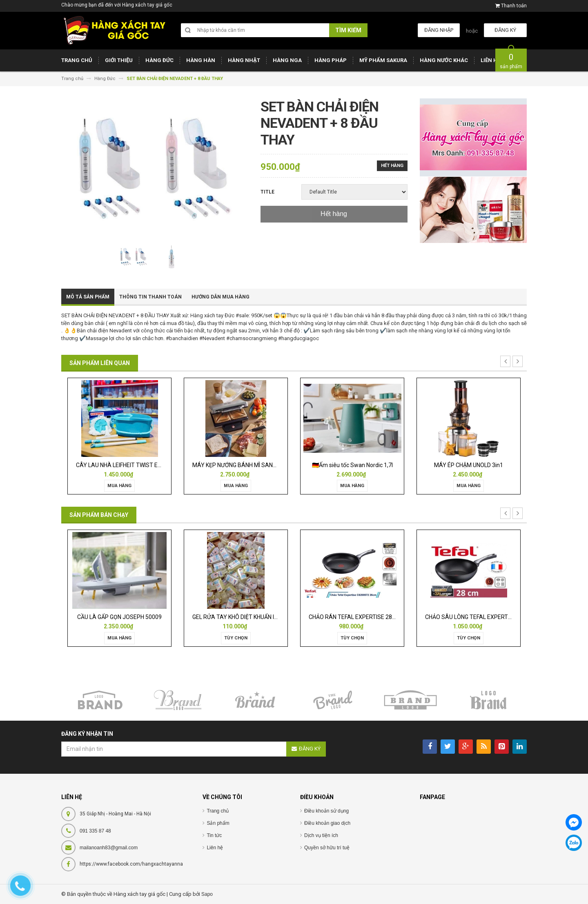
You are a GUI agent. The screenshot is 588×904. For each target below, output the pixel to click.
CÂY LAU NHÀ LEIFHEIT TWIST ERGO (122, 465)
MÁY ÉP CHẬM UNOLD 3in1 (469, 465)
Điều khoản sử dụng (326, 811)
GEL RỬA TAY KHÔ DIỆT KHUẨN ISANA (241, 617)
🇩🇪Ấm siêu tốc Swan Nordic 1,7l (352, 465)
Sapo (207, 894)
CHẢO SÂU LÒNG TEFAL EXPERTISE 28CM (479, 617)
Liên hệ (215, 848)
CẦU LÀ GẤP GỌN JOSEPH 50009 (119, 617)
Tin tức (214, 835)
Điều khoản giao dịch (327, 823)
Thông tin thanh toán (150, 297)
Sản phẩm (218, 823)
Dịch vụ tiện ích (321, 835)
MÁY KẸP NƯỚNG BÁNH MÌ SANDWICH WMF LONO (256, 465)
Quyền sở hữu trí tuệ (327, 848)
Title (267, 192)
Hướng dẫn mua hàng (220, 297)
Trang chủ (218, 811)
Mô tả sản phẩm (88, 297)
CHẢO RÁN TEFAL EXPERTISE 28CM (355, 617)
